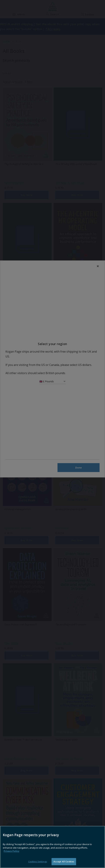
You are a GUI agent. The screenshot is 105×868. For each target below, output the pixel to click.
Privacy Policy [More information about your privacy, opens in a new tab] (11, 858)
